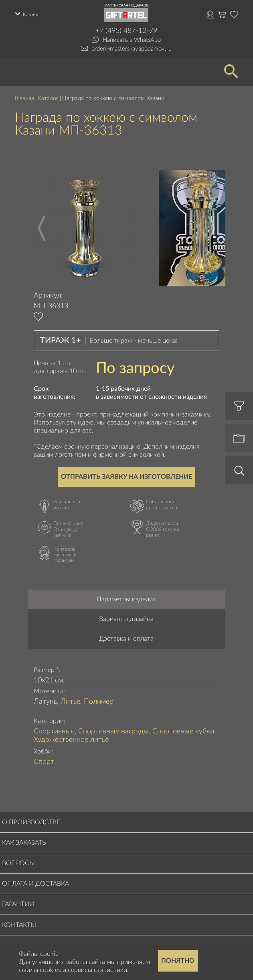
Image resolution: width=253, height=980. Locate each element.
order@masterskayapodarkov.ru (132, 49)
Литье (70, 702)
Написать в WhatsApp (132, 40)
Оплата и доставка (35, 884)
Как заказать (24, 843)
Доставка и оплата (126, 639)
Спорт (44, 762)
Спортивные (54, 731)
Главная (24, 98)
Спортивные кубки (183, 731)
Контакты (19, 925)
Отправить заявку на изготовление (126, 477)
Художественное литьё (71, 740)
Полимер (99, 702)
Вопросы (18, 863)
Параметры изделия (126, 599)
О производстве (31, 822)
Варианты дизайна (126, 619)
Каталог (48, 98)
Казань (30, 14)
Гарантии (18, 904)
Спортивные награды (113, 731)
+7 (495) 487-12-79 (126, 31)
